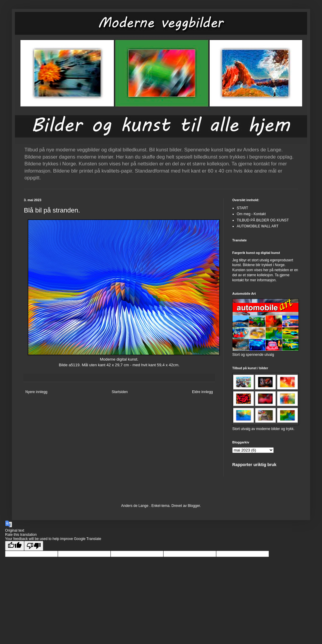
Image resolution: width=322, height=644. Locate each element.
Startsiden (120, 392)
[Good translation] (15, 546)
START (242, 208)
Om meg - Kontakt (251, 214)
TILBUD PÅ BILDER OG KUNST (263, 220)
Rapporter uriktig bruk (254, 465)
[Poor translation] (34, 546)
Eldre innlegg (202, 392)
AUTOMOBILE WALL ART (258, 226)
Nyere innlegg (36, 392)
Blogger (194, 506)
